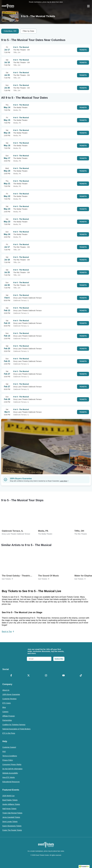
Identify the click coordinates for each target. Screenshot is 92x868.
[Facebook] (11, 676)
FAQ (4, 752)
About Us (6, 690)
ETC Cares (7, 703)
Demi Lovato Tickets (10, 822)
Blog (4, 707)
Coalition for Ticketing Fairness (14, 725)
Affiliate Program (9, 716)
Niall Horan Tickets (9, 809)
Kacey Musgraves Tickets (12, 826)
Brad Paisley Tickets (10, 800)
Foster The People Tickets (12, 830)
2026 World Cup (8, 796)
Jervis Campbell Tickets (11, 817)
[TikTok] (81, 676)
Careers (5, 712)
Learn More (64, 481)
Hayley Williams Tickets (11, 804)
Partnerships (7, 720)
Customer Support (9, 747)
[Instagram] (46, 676)
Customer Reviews (9, 699)
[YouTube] (63, 676)
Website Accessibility (10, 773)
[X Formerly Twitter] (29, 676)
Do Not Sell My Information (12, 769)
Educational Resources (11, 782)
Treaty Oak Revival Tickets (12, 813)
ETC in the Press (9, 733)
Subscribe (59, 659)
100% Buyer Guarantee (11, 694)
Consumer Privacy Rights (12, 764)
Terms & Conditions (10, 756)
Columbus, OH (10, 31)
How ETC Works (9, 777)
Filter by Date (28, 31)
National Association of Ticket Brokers (16, 729)
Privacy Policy (8, 760)
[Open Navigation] (88, 6)
